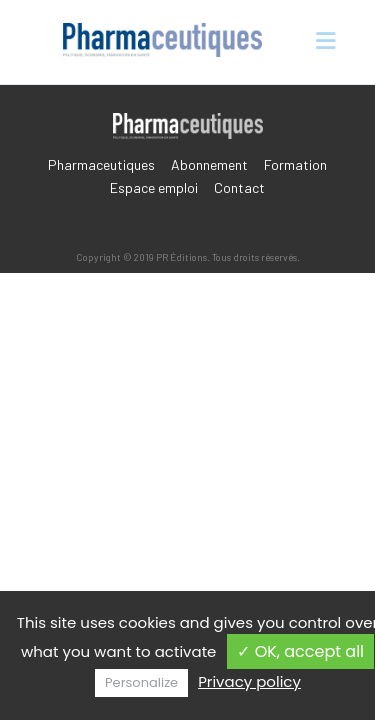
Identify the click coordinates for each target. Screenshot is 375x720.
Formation (295, 164)
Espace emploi (154, 187)
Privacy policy (249, 681)
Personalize (141, 682)
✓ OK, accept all (300, 651)
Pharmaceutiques (101, 164)
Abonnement (209, 164)
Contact (239, 187)
